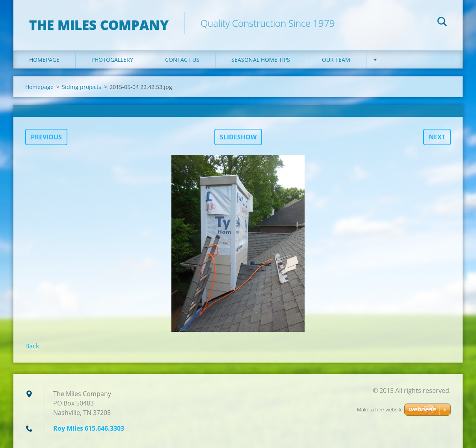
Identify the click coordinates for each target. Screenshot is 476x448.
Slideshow (238, 137)
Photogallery (112, 60)
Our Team (336, 60)
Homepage (44, 60)
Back (32, 346)
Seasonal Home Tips (261, 60)
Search (442, 23)
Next (437, 137)
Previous (46, 137)
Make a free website (380, 410)
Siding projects (82, 87)
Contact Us (182, 60)
